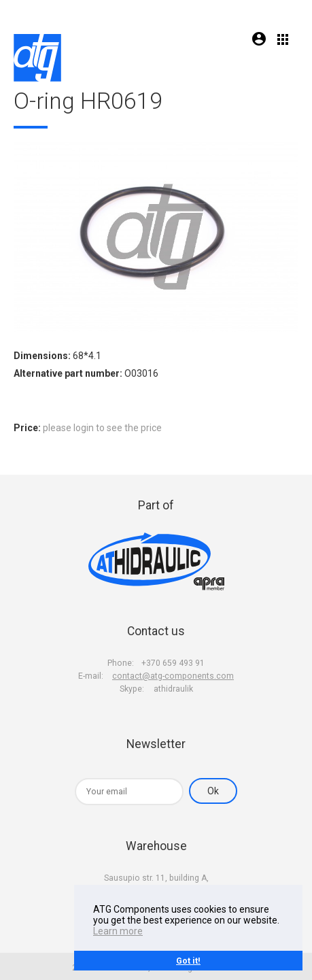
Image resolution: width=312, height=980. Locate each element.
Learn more (118, 931)
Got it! (188, 961)
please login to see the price (102, 428)
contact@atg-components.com (173, 676)
